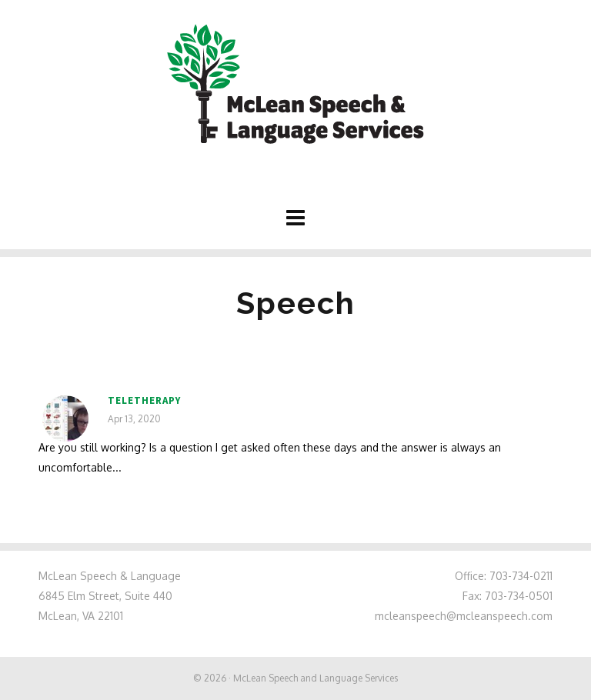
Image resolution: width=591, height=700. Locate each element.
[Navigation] (295, 217)
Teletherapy (144, 400)
